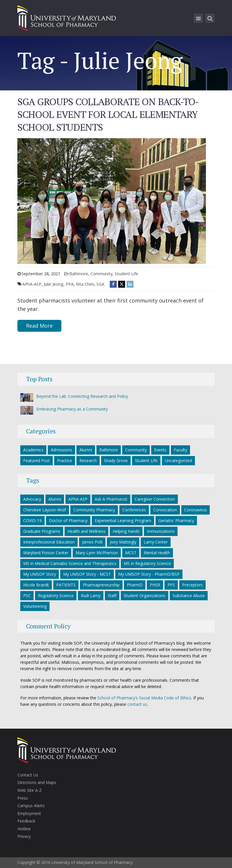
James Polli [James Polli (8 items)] (92, 542)
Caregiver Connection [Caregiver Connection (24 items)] (155, 499)
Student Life (126, 274)
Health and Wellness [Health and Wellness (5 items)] (86, 531)
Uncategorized (178, 461)
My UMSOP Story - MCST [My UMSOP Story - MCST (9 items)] (87, 574)
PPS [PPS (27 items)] (171, 585)
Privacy (24, 836)
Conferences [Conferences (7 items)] (134, 510)
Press (23, 798)
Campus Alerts (31, 806)
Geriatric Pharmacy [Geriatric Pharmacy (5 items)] (176, 520)
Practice (65, 461)
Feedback (26, 821)
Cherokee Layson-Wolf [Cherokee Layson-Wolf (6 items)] (45, 510)
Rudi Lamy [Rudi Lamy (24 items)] (91, 596)
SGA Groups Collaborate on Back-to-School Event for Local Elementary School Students (108, 114)
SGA (100, 284)
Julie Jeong (54, 284)
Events (160, 450)
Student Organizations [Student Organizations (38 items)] (145, 596)
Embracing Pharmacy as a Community (72, 409)
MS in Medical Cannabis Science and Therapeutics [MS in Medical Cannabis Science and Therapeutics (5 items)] (70, 563)
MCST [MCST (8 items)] (131, 553)
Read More (39, 326)
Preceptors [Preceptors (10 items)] (192, 585)
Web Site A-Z (30, 790)
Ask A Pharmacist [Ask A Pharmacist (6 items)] (111, 499)
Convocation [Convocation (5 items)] (165, 510)
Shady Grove (116, 461)
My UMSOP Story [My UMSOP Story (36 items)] (40, 574)
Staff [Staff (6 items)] (112, 596)
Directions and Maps (37, 782)
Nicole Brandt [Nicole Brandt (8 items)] (36, 585)
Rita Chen (85, 284)
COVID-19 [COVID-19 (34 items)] (32, 520)
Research (88, 461)
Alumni (86, 450)
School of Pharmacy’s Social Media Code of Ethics (144, 698)
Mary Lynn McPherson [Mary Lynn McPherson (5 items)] (97, 553)
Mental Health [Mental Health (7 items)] (157, 553)
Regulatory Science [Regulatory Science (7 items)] (56, 596)
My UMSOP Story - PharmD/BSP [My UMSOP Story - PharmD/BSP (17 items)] (149, 574)
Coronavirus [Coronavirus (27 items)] (196, 510)
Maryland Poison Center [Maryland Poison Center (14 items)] (46, 553)
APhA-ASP (32, 284)
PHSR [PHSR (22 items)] (155, 585)
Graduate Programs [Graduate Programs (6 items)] (42, 531)
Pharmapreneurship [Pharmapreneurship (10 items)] (101, 585)
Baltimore (79, 274)
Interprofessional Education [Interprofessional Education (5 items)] (49, 542)
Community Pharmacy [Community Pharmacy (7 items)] (94, 510)
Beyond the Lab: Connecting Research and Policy (82, 396)
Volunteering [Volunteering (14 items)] (35, 606)
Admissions (61, 450)
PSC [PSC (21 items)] (27, 596)
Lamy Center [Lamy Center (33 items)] (156, 542)
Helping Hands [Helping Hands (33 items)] (126, 531)
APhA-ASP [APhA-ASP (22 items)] (78, 499)
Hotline (24, 829)
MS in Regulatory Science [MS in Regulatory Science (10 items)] (147, 563)
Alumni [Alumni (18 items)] (55, 499)
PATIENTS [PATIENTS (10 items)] (66, 585)
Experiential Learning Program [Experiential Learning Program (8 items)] (123, 520)
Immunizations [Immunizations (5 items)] (161, 531)
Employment (29, 813)
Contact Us (28, 775)
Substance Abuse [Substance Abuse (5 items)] (189, 596)
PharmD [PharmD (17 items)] (135, 585)
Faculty (180, 450)
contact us (137, 704)
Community (101, 274)
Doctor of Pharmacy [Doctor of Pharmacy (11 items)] (68, 520)
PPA (70, 284)
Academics (33, 450)
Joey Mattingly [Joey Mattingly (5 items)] (123, 542)
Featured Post (36, 461)
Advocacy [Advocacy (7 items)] (32, 499)
